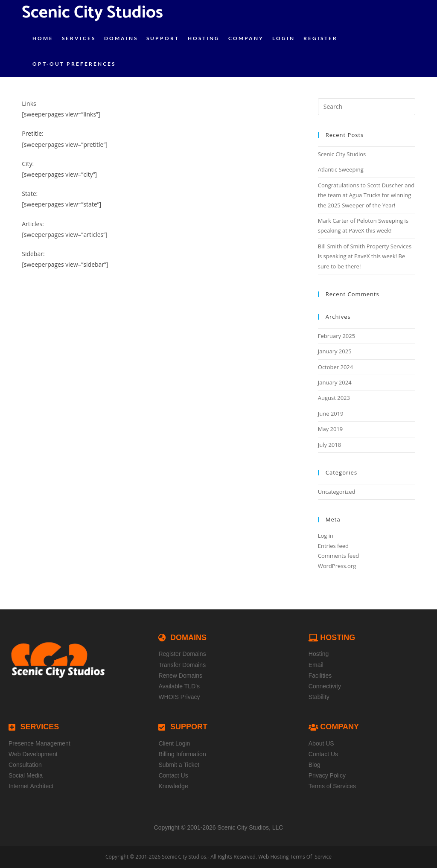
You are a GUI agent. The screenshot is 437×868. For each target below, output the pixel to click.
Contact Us (173, 775)
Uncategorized (337, 492)
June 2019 (331, 414)
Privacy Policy (327, 775)
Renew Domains (180, 676)
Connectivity (325, 686)
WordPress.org (337, 566)
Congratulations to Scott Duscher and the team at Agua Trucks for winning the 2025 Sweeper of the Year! (366, 195)
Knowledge (173, 786)
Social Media (26, 775)
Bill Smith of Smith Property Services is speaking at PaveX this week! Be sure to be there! (365, 256)
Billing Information (182, 754)
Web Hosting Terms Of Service (295, 857)
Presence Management (39, 743)
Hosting (319, 654)
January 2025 (335, 351)
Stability (319, 697)
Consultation (25, 765)
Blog (315, 765)
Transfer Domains (182, 665)
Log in (326, 536)
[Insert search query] (367, 107)
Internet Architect (31, 786)
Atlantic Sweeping (341, 169)
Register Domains (182, 654)
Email (316, 665)
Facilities (320, 676)
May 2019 (331, 429)
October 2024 (335, 367)
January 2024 (335, 382)
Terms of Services (332, 786)
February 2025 (336, 336)
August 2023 (334, 398)
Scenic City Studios (342, 154)
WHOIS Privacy (179, 697)
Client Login (174, 743)
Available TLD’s (179, 686)
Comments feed (338, 556)
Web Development (33, 754)
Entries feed (333, 546)
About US (321, 743)
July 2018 (329, 445)
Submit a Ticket (179, 765)
